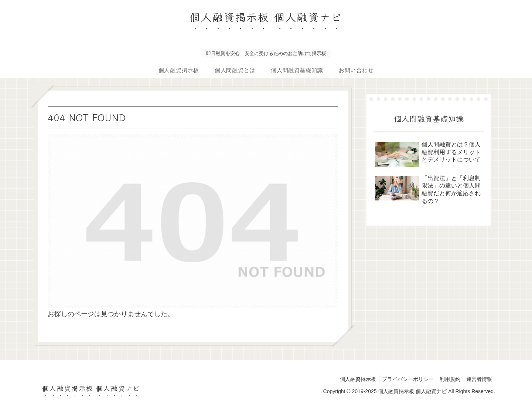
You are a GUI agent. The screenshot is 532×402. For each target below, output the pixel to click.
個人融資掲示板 (351, 379)
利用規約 (447, 379)
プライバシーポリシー (403, 379)
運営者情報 (478, 379)
